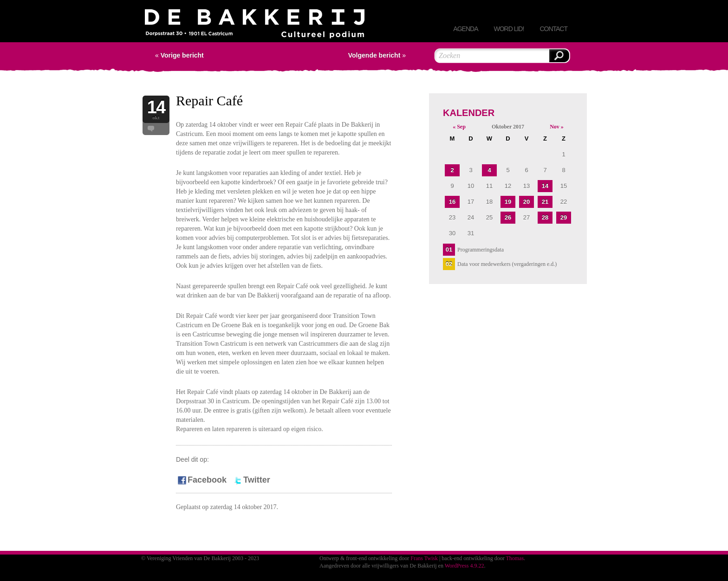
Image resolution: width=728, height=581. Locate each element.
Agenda (465, 29)
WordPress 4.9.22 (465, 566)
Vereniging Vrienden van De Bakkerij (255, 26)
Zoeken (559, 56)
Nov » (557, 127)
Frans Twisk (424, 558)
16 (452, 202)
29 (564, 217)
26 (508, 217)
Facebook (201, 480)
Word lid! (509, 29)
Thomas (515, 558)
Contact (553, 29)
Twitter (251, 480)
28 (545, 217)
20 (526, 202)
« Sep (459, 127)
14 (545, 186)
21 (545, 202)
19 (508, 202)
